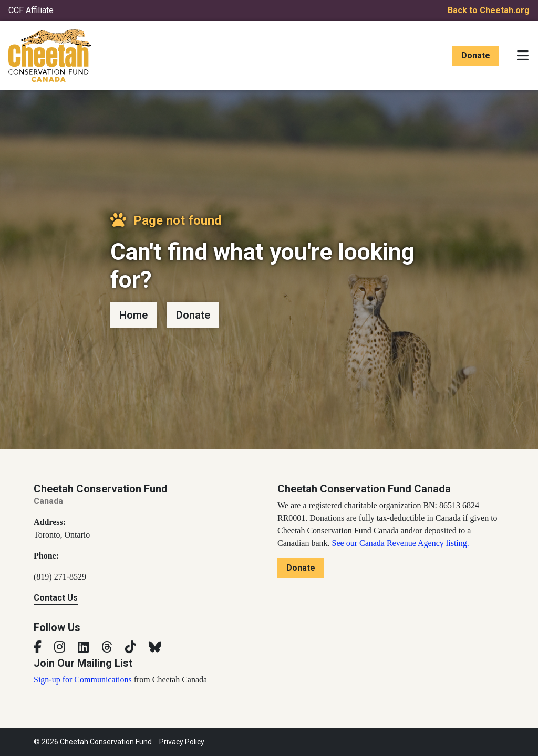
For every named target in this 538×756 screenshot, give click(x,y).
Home (133, 315)
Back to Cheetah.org (489, 10)
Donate (476, 55)
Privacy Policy (182, 742)
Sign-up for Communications (83, 680)
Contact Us (56, 598)
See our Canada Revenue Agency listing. (401, 543)
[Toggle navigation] (523, 56)
